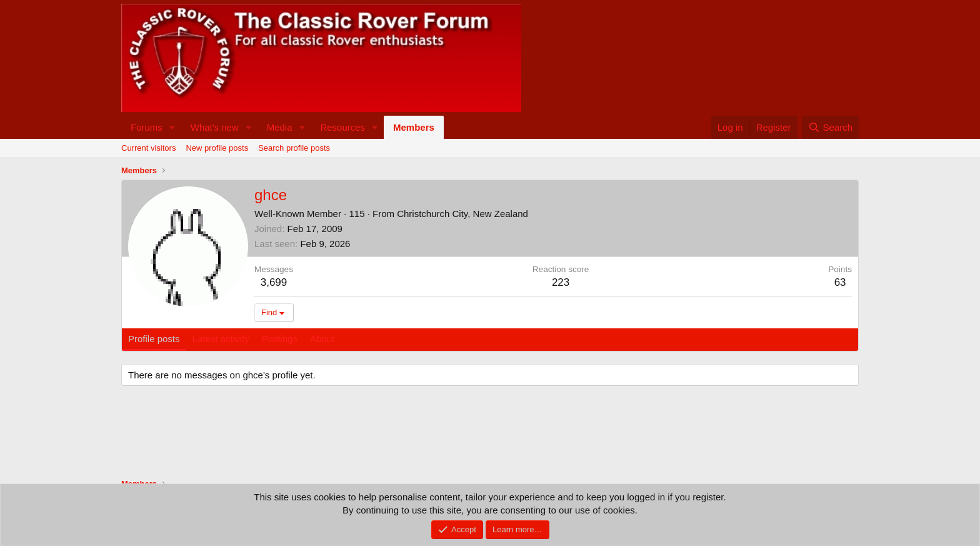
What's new (215, 127)
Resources (342, 127)
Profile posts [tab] (154, 339)
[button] (172, 127)
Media (280, 127)
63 (840, 282)
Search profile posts (294, 148)
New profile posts (217, 148)
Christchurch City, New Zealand (462, 214)
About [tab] (322, 339)
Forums (147, 127)
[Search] (830, 127)
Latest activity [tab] (221, 339)
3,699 (274, 282)
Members (414, 127)
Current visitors (148, 148)
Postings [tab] (279, 339)
